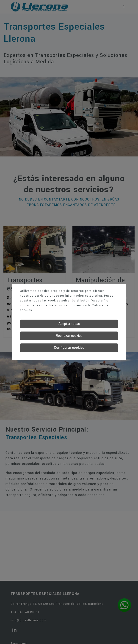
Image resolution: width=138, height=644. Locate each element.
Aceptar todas (69, 324)
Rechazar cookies (69, 336)
